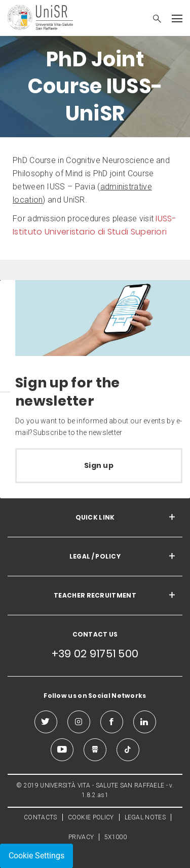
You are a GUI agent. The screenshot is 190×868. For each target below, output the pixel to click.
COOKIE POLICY (91, 817)
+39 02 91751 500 (95, 654)
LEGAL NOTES (145, 817)
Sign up (99, 465)
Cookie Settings (36, 856)
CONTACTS (40, 817)
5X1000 (116, 837)
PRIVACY (81, 837)
